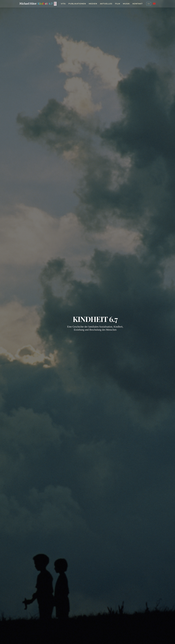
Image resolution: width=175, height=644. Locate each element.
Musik (126, 4)
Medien (93, 4)
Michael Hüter (28, 4)
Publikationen (77, 4)
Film (118, 4)
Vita (63, 4)
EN (149, 4)
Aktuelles (106, 4)
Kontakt (138, 4)
